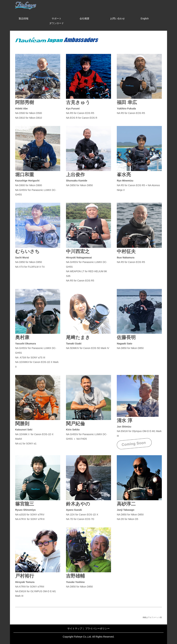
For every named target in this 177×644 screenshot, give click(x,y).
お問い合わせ (117, 18)
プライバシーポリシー (97, 628)
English (145, 18)
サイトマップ (75, 628)
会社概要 (84, 18)
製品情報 (24, 18)
